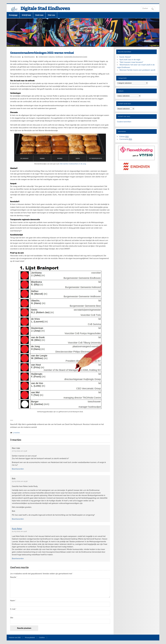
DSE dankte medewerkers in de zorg (73, 164)
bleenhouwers (29, 57)
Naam (13, 601)
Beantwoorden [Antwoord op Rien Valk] (18, 469)
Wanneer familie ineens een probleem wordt (137, 70)
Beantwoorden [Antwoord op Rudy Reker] (18, 559)
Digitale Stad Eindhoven (45, 8)
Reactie (14, 577)
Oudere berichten (124, 122)
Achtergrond (43, 57)
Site (12, 618)
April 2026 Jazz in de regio (130, 60)
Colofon (42, 638)
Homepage (13, 15)
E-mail (13, 609)
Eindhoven (59, 57)
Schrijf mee (26, 15)
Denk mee (39, 15)
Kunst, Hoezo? (125, 57)
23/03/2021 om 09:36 (20, 481)
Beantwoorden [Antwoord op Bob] (18, 519)
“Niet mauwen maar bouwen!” (131, 62)
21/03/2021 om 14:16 (19, 531)
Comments (126, 139)
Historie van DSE (15, 638)
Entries (124, 137)
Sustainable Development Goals (75, 57)
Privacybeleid (30, 638)
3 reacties (16, 433)
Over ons (51, 15)
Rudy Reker (17, 529)
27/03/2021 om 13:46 (19, 451)
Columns (52, 57)
